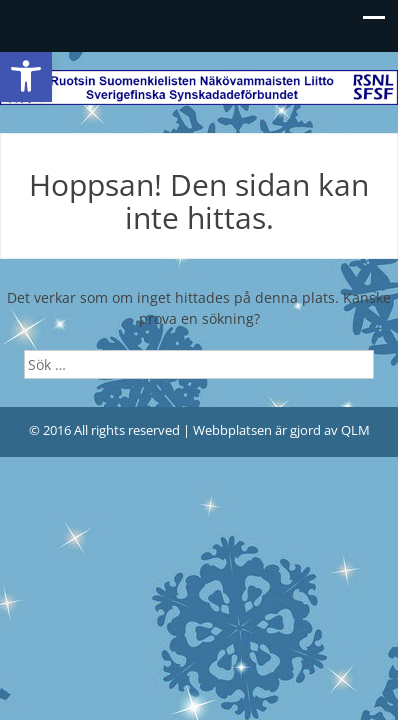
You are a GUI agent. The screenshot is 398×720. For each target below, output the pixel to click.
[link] (26, 76)
